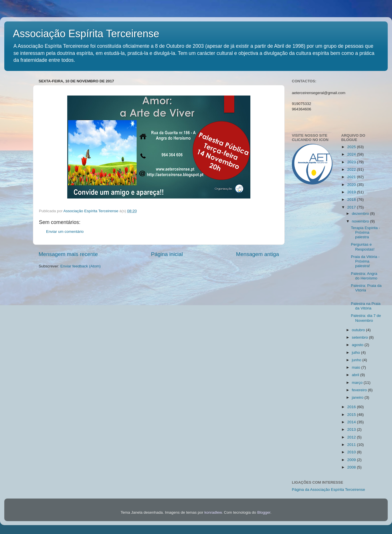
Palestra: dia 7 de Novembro (366, 318)
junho (357, 360)
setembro (361, 337)
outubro (359, 330)
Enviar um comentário (65, 232)
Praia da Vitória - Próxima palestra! (365, 261)
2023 (352, 162)
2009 (352, 460)
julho (357, 353)
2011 (352, 445)
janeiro (358, 397)
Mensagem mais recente (68, 254)
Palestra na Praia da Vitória (366, 306)
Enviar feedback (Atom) (81, 266)
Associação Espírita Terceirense (86, 34)
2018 (352, 199)
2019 (352, 192)
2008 (352, 467)
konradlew (213, 512)
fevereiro (360, 390)
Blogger (264, 512)
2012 (352, 437)
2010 (352, 452)
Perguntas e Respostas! (363, 247)
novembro (361, 221)
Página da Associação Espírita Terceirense (328, 490)
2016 (352, 407)
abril (356, 375)
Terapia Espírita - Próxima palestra (365, 232)
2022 (352, 169)
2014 (352, 422)
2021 (352, 177)
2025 (352, 147)
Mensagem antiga (258, 254)
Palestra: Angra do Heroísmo (364, 276)
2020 (352, 185)
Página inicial (167, 254)
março (358, 383)
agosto (358, 345)
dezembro (361, 214)
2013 (352, 429)
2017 (352, 207)
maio (357, 367)
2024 (352, 154)
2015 (352, 415)
